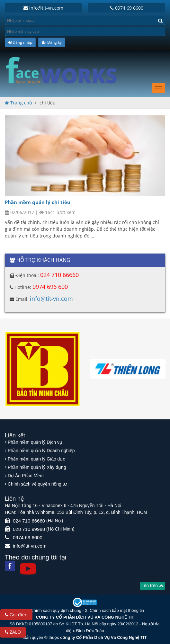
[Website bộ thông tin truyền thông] (85, 602)
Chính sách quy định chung (56, 610)
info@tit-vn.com (43, 8)
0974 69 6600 (127, 8)
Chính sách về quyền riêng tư (37, 484)
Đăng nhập (20, 42)
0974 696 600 (50, 287)
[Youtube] (28, 569)
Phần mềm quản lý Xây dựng (37, 467)
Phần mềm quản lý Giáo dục (36, 459)
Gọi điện (16, 615)
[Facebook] (10, 566)
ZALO (13, 632)
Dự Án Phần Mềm (26, 476)
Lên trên (152, 586)
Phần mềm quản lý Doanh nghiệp (41, 451)
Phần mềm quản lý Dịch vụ (35, 442)
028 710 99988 (29, 529)
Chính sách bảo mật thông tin (117, 610)
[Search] (161, 20)
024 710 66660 (59, 275)
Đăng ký (52, 42)
